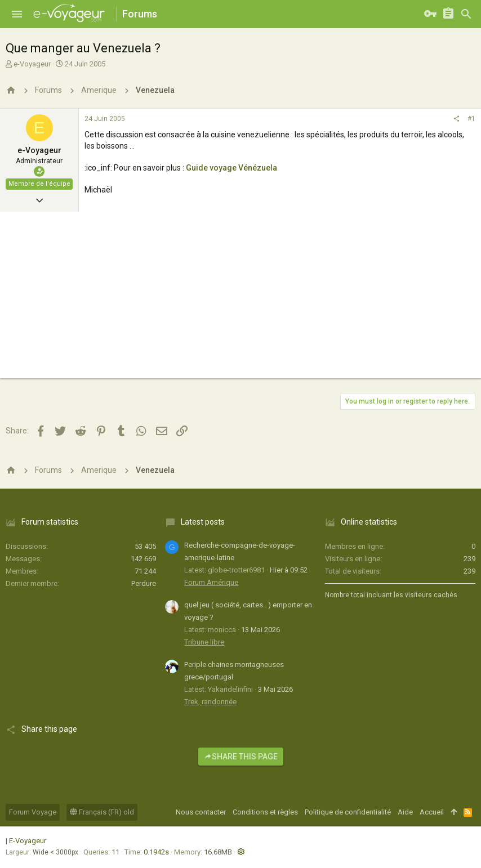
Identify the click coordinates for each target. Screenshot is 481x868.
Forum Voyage (33, 812)
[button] (17, 14)
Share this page (241, 757)
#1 (471, 119)
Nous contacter (201, 812)
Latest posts (203, 522)
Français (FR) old (102, 812)
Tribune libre (204, 642)
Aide (405, 812)
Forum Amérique (211, 582)
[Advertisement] (240, 299)
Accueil (432, 812)
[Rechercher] (466, 14)
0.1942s (156, 852)
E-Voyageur (28, 841)
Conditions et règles (265, 812)
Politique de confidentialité (348, 812)
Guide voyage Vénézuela (231, 168)
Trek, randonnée (210, 702)
